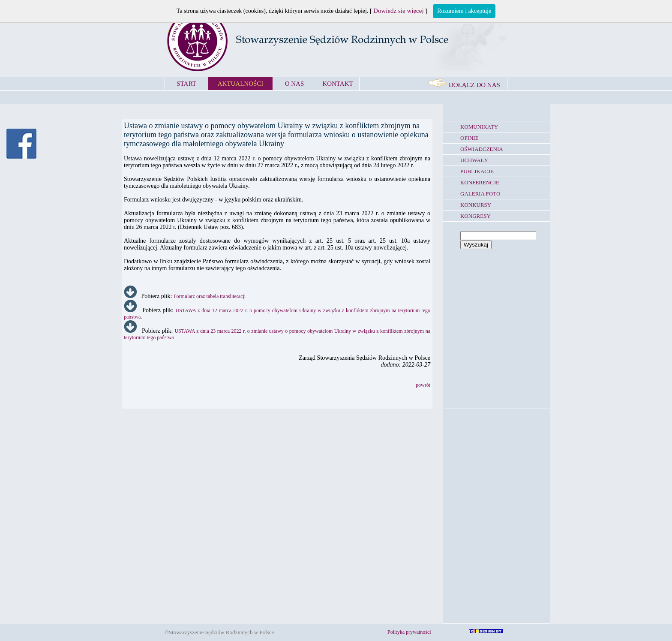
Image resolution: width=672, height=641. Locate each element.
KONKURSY (476, 205)
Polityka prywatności (409, 632)
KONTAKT (337, 84)
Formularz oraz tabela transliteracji (210, 296)
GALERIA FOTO (480, 194)
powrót (423, 385)
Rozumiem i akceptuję (464, 11)
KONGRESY (475, 216)
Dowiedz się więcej (398, 11)
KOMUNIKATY (479, 127)
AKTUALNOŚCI (241, 84)
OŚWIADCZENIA (482, 149)
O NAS (295, 84)
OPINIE (469, 138)
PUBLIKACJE (477, 171)
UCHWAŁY (474, 160)
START (186, 84)
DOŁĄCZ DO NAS (464, 85)
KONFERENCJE (480, 182)
